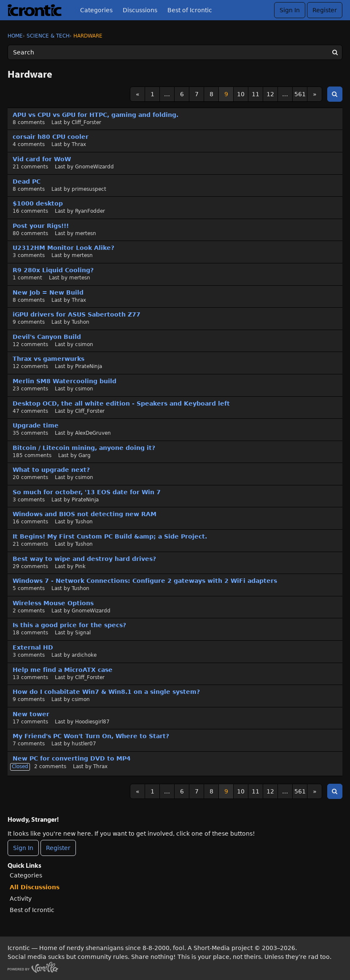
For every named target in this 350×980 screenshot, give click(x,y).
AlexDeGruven (93, 433)
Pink (80, 566)
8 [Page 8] (211, 94)
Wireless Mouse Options (53, 603)
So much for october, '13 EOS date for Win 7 (87, 492)
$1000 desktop (38, 203)
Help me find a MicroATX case (63, 670)
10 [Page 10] (241, 94)
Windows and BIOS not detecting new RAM (85, 514)
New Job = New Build (48, 292)
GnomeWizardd (94, 167)
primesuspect (89, 189)
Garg (85, 455)
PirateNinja (89, 366)
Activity (21, 899)
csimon (84, 344)
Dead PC (27, 181)
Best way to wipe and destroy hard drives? (84, 559)
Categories (96, 10)
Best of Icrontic (190, 10)
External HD (33, 647)
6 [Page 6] (182, 94)
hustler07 (84, 744)
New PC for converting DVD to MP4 (72, 758)
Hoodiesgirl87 (92, 722)
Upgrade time (36, 425)
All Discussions (35, 887)
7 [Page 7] (197, 94)
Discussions (140, 10)
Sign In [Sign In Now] (23, 848)
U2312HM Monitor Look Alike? (63, 248)
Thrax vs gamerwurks (48, 359)
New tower (31, 714)
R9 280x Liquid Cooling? (53, 270)
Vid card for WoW (42, 159)
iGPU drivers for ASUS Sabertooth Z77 (77, 314)
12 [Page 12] (270, 94)
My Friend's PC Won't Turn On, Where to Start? (91, 736)
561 (300, 94)
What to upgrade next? (51, 470)
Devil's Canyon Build (47, 337)
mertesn (86, 233)
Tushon (81, 322)
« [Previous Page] (138, 94)
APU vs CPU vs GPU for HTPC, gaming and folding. (96, 115)
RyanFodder (90, 211)
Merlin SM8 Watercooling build (65, 381)
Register (325, 10)
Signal (83, 633)
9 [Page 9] (226, 94)
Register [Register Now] (58, 848)
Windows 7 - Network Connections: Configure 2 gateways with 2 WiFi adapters (145, 581)
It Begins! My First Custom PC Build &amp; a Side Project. (110, 536)
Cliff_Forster (86, 122)
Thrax (79, 144)
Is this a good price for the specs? (69, 625)
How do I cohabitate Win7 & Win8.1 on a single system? (106, 692)
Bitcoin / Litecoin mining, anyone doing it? (84, 448)
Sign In (290, 10)
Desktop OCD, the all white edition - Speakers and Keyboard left (121, 403)
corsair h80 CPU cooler (51, 137)
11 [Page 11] (256, 94)
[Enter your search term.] (175, 52)
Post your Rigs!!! (41, 226)
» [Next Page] (315, 94)
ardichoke (84, 655)
